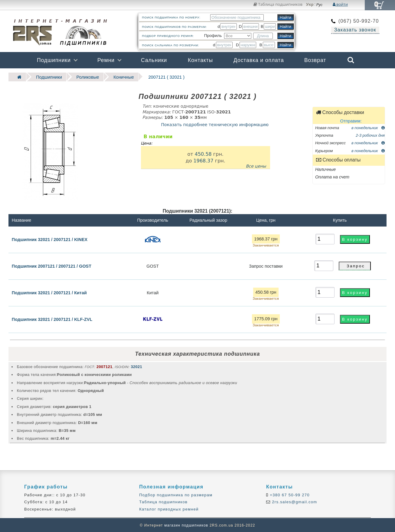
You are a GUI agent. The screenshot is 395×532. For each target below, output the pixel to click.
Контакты (200, 60)
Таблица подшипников (278, 4)
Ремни (106, 60)
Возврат (315, 60)
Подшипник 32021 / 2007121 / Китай (49, 292)
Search (351, 60)
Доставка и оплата (259, 60)
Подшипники (54, 60)
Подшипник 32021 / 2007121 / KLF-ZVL (52, 319)
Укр (310, 5)
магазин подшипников (186, 525)
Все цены (256, 165)
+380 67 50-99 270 (289, 494)
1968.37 (203, 160)
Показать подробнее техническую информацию (215, 124)
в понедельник (368, 127)
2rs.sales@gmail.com (294, 501)
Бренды (322, 77)
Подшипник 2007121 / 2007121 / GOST (52, 266)
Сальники (154, 60)
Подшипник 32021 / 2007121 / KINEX (50, 239)
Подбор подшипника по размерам (176, 494)
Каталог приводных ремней (169, 508)
